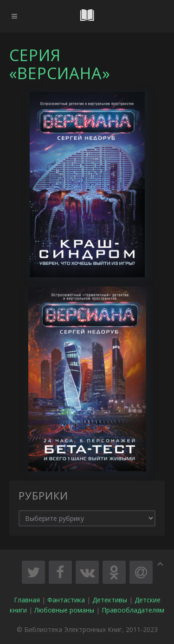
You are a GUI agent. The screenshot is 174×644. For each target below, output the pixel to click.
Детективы (110, 600)
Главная (27, 600)
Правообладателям (133, 610)
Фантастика (66, 600)
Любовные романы (64, 610)
